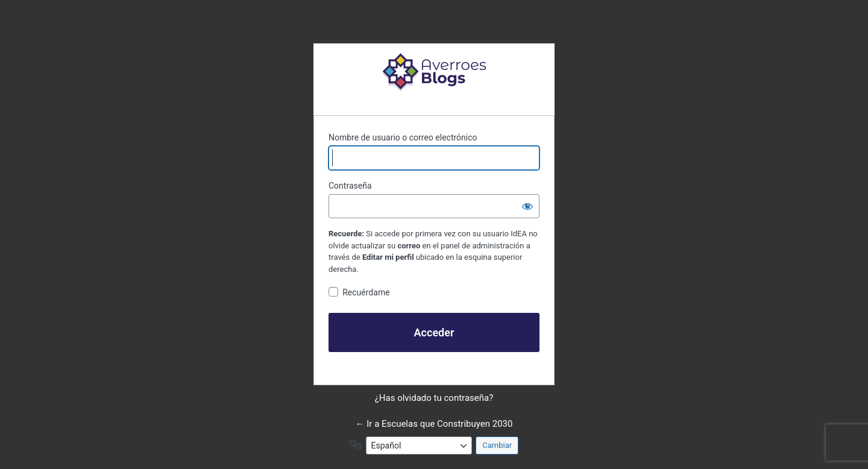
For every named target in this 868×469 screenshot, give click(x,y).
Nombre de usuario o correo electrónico (403, 137)
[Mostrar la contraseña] (527, 206)
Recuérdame (366, 292)
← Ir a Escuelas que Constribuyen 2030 (434, 424)
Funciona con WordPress (434, 72)
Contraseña (350, 186)
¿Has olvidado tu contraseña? (434, 398)
